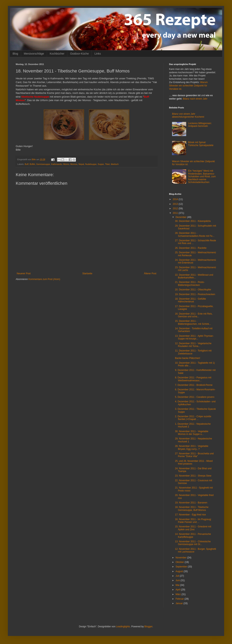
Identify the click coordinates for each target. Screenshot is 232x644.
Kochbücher (57, 54)
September (182, 567)
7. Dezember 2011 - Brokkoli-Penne (194, 385)
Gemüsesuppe (43, 164)
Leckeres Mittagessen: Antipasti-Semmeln (200, 125)
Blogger (148, 627)
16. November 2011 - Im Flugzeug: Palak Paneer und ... (193, 521)
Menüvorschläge (34, 54)
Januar (180, 603)
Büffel (32, 164)
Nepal (81, 164)
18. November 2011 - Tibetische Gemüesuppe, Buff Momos (192, 509)
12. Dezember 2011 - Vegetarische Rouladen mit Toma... (193, 345)
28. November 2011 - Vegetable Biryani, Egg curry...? (192, 447)
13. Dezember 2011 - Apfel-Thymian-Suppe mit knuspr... (194, 337)
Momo (66, 164)
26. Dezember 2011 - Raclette (191, 248)
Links (98, 54)
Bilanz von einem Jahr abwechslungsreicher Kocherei (188, 115)
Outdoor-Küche (79, 54)
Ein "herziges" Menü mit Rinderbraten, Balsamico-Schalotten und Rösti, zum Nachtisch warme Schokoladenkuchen (202, 177)
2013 (176, 204)
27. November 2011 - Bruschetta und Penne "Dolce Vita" (194, 455)
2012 (176, 209)
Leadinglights (123, 627)
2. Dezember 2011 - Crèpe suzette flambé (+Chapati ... (193, 418)
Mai (178, 585)
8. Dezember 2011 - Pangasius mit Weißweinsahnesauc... (193, 379)
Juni (178, 580)
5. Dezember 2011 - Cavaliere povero (195, 397)
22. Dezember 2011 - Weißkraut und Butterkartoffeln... (194, 276)
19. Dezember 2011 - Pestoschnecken (195, 294)
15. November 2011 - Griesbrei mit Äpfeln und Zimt (193, 528)
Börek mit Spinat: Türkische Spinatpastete (201, 144)
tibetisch (115, 164)
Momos (74, 164)
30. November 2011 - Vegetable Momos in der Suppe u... (192, 433)
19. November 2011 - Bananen (191, 503)
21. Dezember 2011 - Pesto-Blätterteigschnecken (190, 284)
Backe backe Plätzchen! (188, 358)
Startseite (87, 274)
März (179, 594)
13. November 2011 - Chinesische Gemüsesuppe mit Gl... (193, 543)
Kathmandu (57, 164)
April (178, 590)
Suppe (101, 164)
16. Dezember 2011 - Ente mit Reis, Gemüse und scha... (194, 315)
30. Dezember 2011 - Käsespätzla (193, 221)
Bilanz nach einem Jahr (195, 99)
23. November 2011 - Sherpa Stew (193, 476)
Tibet (107, 164)
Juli (178, 576)
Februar (180, 599)
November (181, 558)
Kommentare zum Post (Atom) (44, 279)
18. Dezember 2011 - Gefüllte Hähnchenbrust (190, 300)
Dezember (181, 217)
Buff (27, 164)
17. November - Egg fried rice (190, 515)
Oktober (180, 562)
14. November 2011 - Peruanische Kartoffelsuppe (193, 535)
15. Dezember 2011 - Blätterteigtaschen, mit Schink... (193, 322)
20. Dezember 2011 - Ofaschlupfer (193, 290)
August (180, 571)
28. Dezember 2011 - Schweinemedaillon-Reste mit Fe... (195, 234)
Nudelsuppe (91, 164)
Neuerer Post (24, 274)
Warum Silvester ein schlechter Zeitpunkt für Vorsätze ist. (188, 86)
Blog (15, 54)
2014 (176, 199)
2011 (176, 213)
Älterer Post (150, 274)
